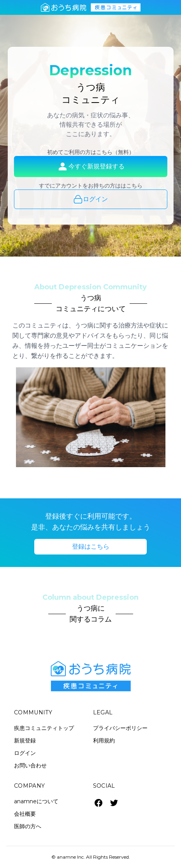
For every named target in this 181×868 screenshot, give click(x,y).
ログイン (90, 199)
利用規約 (104, 740)
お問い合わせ (30, 765)
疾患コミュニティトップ (44, 728)
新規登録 (25, 740)
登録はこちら (91, 546)
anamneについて (36, 801)
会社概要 (25, 814)
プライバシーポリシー (120, 728)
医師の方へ (28, 826)
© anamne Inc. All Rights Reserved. (91, 857)
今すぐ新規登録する (91, 167)
